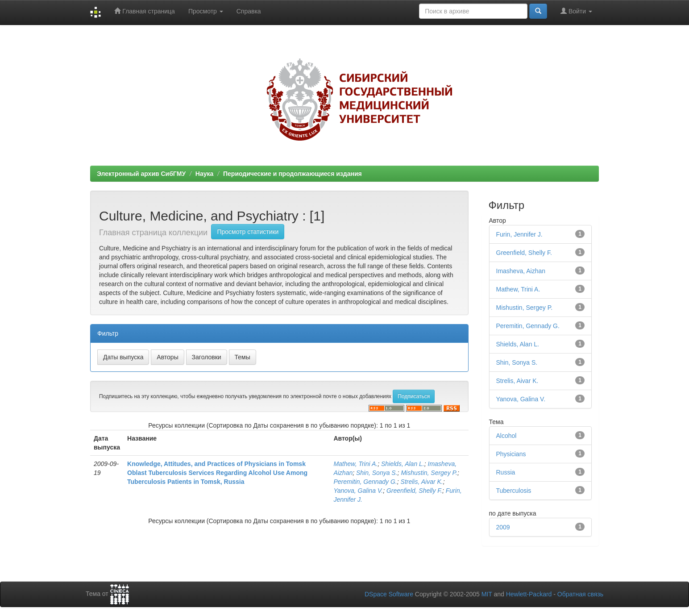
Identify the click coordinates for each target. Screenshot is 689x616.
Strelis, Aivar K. (422, 482)
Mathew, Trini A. (355, 464)
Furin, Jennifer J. (519, 234)
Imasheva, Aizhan (521, 271)
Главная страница (144, 11)
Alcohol (506, 436)
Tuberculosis (514, 491)
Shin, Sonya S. (377, 473)
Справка (249, 11)
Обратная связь (580, 594)
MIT (487, 594)
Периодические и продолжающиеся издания (293, 174)
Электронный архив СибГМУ (141, 174)
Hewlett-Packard (529, 594)
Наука (204, 174)
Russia (506, 472)
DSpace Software (389, 594)
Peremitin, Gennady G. (365, 482)
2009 (503, 527)
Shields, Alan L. (403, 464)
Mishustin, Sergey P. (429, 473)
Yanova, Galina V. (358, 491)
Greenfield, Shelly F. (414, 491)
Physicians (511, 454)
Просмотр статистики (248, 232)
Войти (576, 11)
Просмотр (206, 11)
